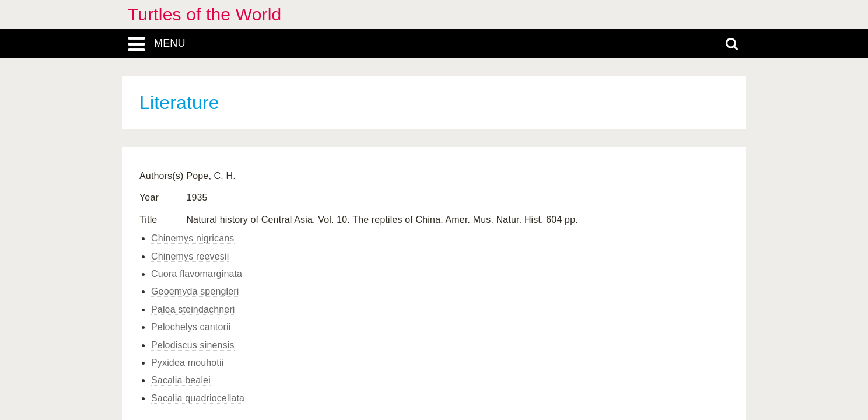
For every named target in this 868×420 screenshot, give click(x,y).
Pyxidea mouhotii (187, 363)
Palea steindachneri (193, 309)
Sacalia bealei (181, 380)
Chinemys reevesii (190, 256)
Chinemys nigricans (193, 238)
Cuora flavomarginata (197, 274)
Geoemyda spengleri (195, 291)
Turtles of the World (204, 14)
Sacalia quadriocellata (198, 398)
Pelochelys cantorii (191, 327)
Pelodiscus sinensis (193, 345)
